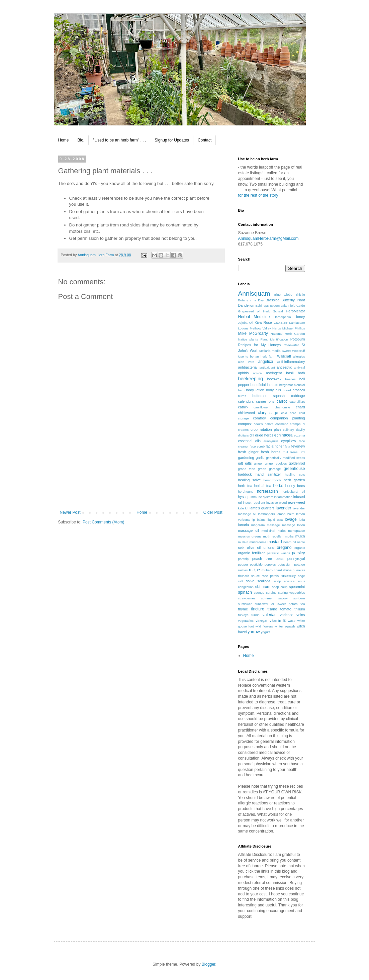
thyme (243, 609)
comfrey (259, 418)
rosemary (288, 576)
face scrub (257, 446)
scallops (264, 581)
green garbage (269, 469)
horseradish (267, 491)
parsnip (243, 559)
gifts (248, 463)
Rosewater (291, 345)
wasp (292, 621)
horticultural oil (293, 492)
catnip (243, 407)
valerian (270, 615)
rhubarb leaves (294, 570)
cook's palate (263, 424)
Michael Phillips (294, 328)
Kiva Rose (263, 322)
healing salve (250, 480)
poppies (270, 564)
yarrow (254, 632)
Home (64, 140)
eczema (299, 435)
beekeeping (251, 379)
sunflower (245, 604)
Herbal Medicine (254, 317)
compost (245, 424)
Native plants (248, 339)
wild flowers (264, 626)
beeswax (274, 379)
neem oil (290, 542)
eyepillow (288, 441)
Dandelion (246, 305)
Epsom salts (279, 306)
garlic (260, 458)
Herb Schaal (273, 311)
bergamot (286, 385)
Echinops (262, 306)
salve (250, 581)
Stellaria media (270, 351)
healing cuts (295, 474)
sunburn (299, 598)
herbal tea (263, 486)
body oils (273, 390)
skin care (263, 587)
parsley (299, 553)
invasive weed (276, 503)
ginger (258, 463)
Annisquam (254, 293)
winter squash (285, 626)
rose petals (270, 576)
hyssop (244, 497)
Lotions (243, 328)
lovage (291, 519)
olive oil (254, 548)
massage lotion (293, 525)
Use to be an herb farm (257, 356)
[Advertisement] (141, 477)
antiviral (299, 367)
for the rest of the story (258, 195)
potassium (285, 564)
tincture (257, 609)
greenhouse (294, 469)
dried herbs (264, 435)
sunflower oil (264, 604)
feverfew (298, 446)
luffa (302, 520)
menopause (296, 531)
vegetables (246, 621)
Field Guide (297, 306)
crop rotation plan (266, 429)
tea (303, 604)
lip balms (258, 520)
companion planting (288, 418)
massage (273, 525)
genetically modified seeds (285, 458)
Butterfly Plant (293, 300)
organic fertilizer (252, 553)
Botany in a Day (251, 300)
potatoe (299, 564)
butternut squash (268, 396)
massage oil (249, 530)
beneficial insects (264, 385)
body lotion (255, 390)
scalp (277, 581)
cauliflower (261, 407)
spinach (245, 592)
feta (287, 446)
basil (290, 373)
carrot (282, 401)
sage (302, 576)
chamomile (282, 407)
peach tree (262, 559)
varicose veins (293, 615)
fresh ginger (248, 452)
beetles (291, 379)
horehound (246, 492)
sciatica (289, 581)
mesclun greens (250, 536)
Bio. (81, 140)
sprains (271, 593)
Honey (300, 317)
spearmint (297, 587)
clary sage (268, 413)
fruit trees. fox (294, 452)
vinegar (261, 620)
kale (241, 508)
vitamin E (278, 620)
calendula (246, 401)
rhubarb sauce (249, 576)
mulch (300, 536)
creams (243, 430)
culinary (289, 430)
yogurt (265, 632)
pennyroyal (296, 559)
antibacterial (248, 367)
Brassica (272, 300)
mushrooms (258, 542)
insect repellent (254, 503)
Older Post (213, 512)
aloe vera (246, 362)
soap (275, 587)
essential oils (249, 441)
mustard (274, 542)
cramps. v (298, 424)
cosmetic (282, 424)
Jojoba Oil (246, 323)
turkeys (243, 615)
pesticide (256, 564)
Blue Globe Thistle (290, 295)
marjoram (258, 525)
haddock (245, 474)
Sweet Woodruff (293, 351)
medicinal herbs (274, 531)
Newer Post (70, 512)
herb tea (245, 486)
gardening (246, 458)
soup (284, 587)
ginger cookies (276, 463)
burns (242, 396)
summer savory (274, 598)
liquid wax (275, 520)
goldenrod (297, 463)
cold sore (289, 413)
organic (300, 548)
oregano (284, 548)
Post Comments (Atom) (104, 522)
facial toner (274, 446)
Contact (205, 140)
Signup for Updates (172, 140)
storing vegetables (291, 593)
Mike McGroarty (253, 333)
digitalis (244, 435)
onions (269, 548)
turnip (256, 615)
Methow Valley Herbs (265, 328)
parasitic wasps (279, 553)
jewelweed (296, 502)
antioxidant (267, 367)
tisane (272, 609)
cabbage (298, 396)
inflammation (283, 497)
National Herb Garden (288, 334)
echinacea (284, 435)
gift (241, 463)
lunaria (244, 525)
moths (289, 536)
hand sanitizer (268, 474)
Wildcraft (284, 356)
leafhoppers (266, 514)
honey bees (295, 486)
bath (302, 373)
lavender (283, 508)
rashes (243, 570)
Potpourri (298, 339)
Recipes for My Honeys (260, 345)
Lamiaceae (297, 323)
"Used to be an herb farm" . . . (119, 140)
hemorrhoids (272, 480)
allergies (299, 356)
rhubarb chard (272, 570)
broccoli (299, 390)
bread (287, 390)
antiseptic (284, 367)
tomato (286, 609)
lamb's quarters (262, 508)
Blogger (209, 964)
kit (247, 508)
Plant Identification (274, 339)
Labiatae (281, 322)
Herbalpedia (282, 317)
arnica (257, 373)
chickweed (247, 413)
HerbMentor (296, 311)
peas (280, 559)
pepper (243, 564)
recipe (254, 570)
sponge (259, 593)
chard (300, 407)
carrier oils (265, 401)
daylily (301, 430)
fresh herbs (271, 452)
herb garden (294, 480)
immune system (262, 497)
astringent (274, 373)
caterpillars (297, 402)
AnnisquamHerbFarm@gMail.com (268, 238)
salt (241, 581)
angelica (266, 362)
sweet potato (287, 604)
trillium (300, 609)
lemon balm (286, 514)
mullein (243, 542)
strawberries (247, 598)
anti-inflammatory (291, 362)
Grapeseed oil (249, 311)
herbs (278, 486)
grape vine (247, 469)
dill (252, 435)
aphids (244, 373)
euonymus (271, 441)
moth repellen (273, 536)
